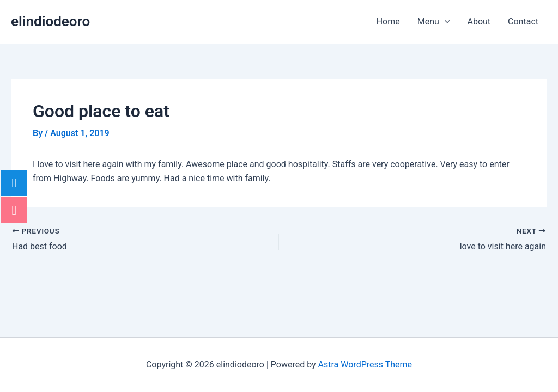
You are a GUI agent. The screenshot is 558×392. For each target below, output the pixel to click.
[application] (445, 22)
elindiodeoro (50, 21)
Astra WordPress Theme (365, 365)
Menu (434, 22)
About (479, 22)
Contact (523, 22)
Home (388, 22)
